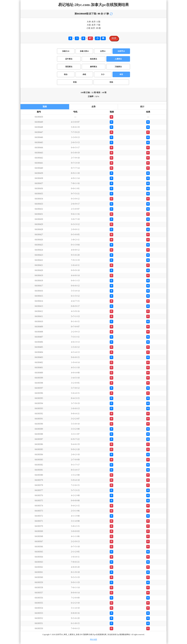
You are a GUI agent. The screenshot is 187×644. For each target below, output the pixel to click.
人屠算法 (118, 59)
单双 (121, 74)
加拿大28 (66, 51)
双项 (75, 82)
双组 (111, 82)
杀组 (84, 74)
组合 (66, 74)
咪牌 (114, 38)
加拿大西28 (84, 51)
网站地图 (93, 639)
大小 (103, 74)
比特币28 (121, 51)
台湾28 (103, 51)
